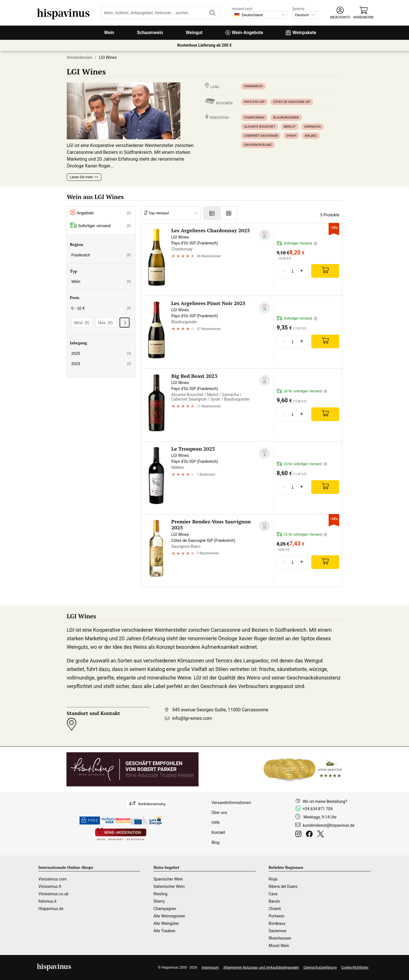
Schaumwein (150, 33)
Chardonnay (254, 118)
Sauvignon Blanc (258, 145)
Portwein (277, 916)
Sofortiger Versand (297, 244)
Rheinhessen (280, 938)
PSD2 (90, 821)
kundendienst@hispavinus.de (329, 825)
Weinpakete (301, 33)
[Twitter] (322, 835)
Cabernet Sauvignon (261, 136)
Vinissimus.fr (50, 886)
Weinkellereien (80, 57)
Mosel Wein (279, 946)
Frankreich (253, 86)
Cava (273, 894)
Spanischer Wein (168, 879)
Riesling (160, 894)
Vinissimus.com (53, 879)
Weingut (194, 33)
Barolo (274, 901)
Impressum (210, 967)
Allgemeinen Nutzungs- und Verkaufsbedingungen (261, 967)
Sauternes (278, 931)
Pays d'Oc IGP (254, 102)
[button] (340, 13)
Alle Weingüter (166, 923)
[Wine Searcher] (303, 769)
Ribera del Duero (283, 886)
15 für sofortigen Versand (302, 464)
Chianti (275, 909)
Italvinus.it (47, 901)
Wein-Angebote (244, 33)
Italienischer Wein (169, 886)
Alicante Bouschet (260, 127)
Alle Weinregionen (169, 916)
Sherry (159, 901)
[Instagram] (300, 835)
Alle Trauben (164, 931)
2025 (101, 353)
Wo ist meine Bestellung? (325, 801)
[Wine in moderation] (121, 835)
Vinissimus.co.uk (53, 894)
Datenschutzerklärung (320, 967)
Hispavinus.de (51, 909)
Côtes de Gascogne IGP (292, 102)
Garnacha (313, 127)
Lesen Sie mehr (82, 177)
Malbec (311, 136)
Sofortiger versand (100, 226)
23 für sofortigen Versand (302, 535)
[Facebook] (310, 835)
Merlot (290, 127)
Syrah (291, 136)
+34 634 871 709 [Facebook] (318, 809)
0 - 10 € (101, 308)
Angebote (100, 213)
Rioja (273, 879)
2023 (101, 364)
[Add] (325, 271)
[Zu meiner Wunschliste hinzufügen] (265, 235)
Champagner (165, 909)
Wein (109, 33)
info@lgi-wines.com (192, 718)
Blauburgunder (286, 118)
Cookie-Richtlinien (355, 967)
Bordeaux (277, 923)
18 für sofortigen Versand (302, 391)
